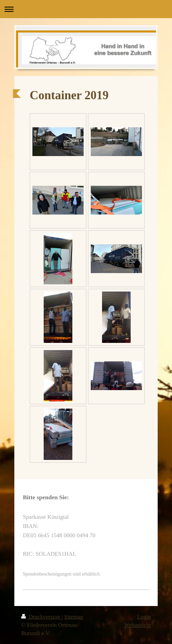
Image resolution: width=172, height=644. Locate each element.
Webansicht (138, 625)
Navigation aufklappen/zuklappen (86, 9)
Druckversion (41, 617)
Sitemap (74, 617)
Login (144, 617)
